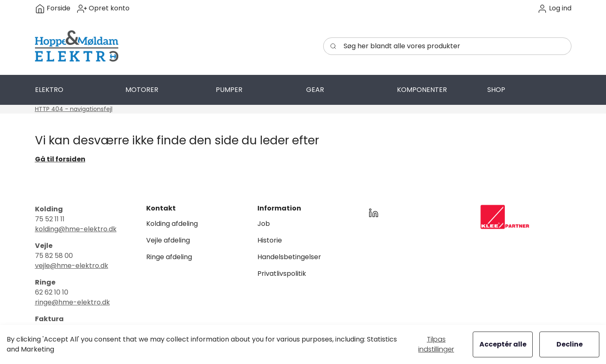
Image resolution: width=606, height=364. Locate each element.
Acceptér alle (503, 344)
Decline (570, 344)
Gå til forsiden (60, 159)
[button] (554, 9)
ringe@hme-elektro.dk (72, 302)
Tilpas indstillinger (436, 344)
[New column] (505, 217)
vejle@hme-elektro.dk (72, 266)
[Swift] (77, 46)
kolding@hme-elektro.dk (76, 229)
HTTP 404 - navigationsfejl (74, 109)
